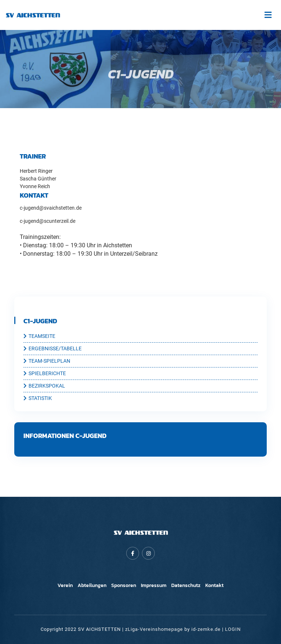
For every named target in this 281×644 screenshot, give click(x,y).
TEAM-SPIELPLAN (47, 361)
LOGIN (233, 629)
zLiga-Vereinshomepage (154, 629)
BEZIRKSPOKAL (44, 386)
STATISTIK (38, 399)
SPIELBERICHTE (45, 374)
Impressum (154, 585)
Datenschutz (186, 585)
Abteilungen (92, 585)
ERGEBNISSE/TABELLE (53, 349)
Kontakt (214, 585)
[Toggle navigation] (268, 15)
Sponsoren (124, 585)
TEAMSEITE (39, 336)
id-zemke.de (206, 629)
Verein (65, 585)
